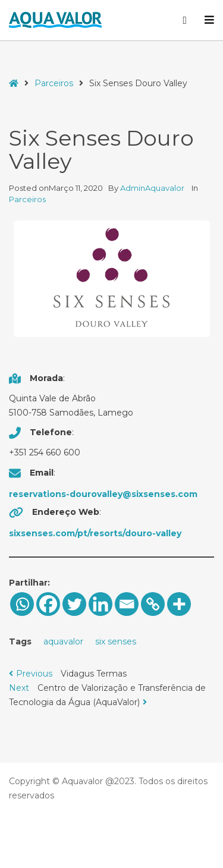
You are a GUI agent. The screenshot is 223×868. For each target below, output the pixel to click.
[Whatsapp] (22, 604)
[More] (179, 604)
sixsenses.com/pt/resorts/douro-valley (95, 533)
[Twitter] (74, 604)
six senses (116, 641)
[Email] (127, 604)
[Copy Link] (153, 604)
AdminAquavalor (153, 188)
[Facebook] (48, 604)
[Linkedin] (100, 604)
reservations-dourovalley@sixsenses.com (103, 494)
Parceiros (54, 83)
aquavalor (63, 641)
